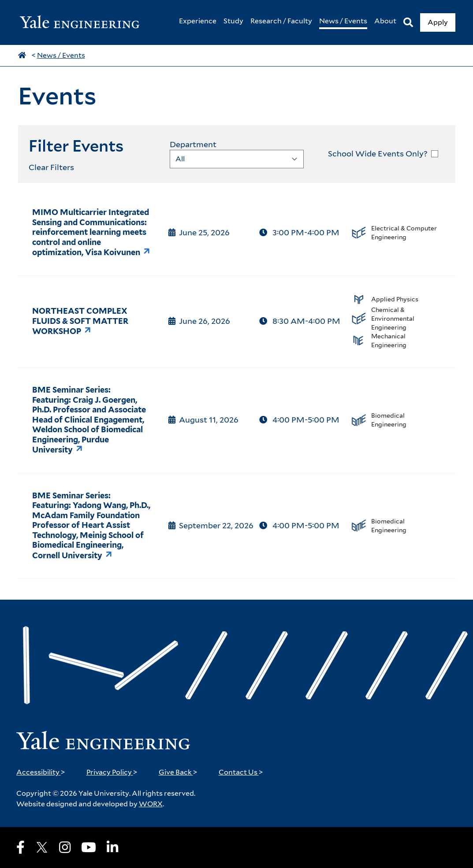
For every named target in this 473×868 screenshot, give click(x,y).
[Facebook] (20, 847)
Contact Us (241, 772)
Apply (438, 22)
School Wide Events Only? (378, 154)
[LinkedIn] (112, 847)
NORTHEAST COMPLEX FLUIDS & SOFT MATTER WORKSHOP (80, 321)
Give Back (178, 772)
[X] (42, 847)
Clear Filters (51, 167)
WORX (151, 804)
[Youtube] (89, 847)
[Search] (408, 23)
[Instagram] (65, 847)
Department (193, 144)
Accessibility (41, 772)
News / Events (61, 55)
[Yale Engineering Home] (84, 23)
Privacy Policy (112, 772)
